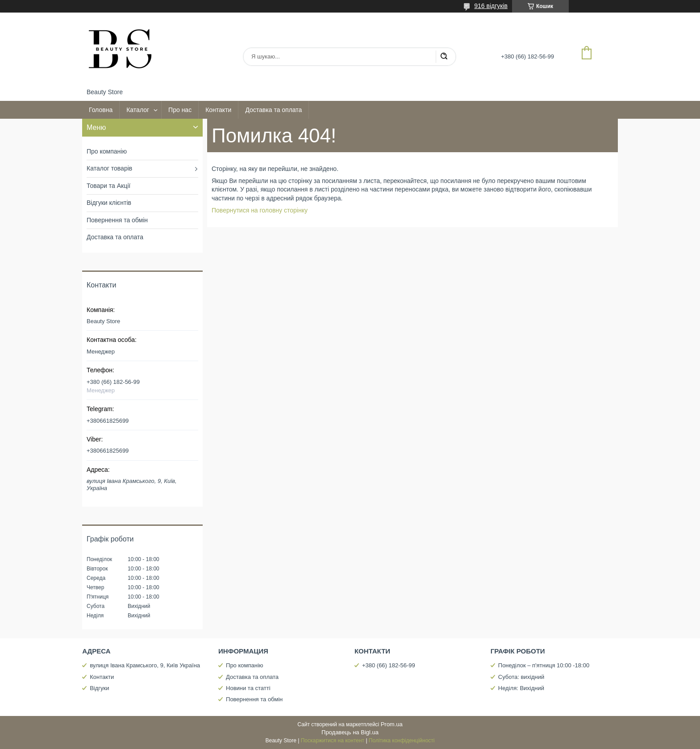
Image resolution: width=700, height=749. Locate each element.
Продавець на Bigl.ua (350, 732)
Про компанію (107, 151)
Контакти (218, 110)
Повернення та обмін (117, 220)
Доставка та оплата (273, 110)
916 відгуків (491, 6)
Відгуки (99, 688)
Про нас (180, 110)
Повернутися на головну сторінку (260, 210)
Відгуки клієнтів (109, 203)
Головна (101, 110)
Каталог (138, 110)
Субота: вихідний (521, 677)
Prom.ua (392, 724)
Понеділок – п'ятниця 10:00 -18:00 (544, 665)
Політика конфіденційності (402, 741)
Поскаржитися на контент (333, 741)
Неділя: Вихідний (521, 688)
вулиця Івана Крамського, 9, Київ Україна (145, 665)
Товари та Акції (108, 186)
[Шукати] (444, 57)
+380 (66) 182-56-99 (389, 665)
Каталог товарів (109, 168)
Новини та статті (248, 688)
